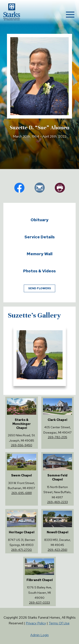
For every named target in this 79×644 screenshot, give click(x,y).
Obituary (39, 220)
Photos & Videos (39, 271)
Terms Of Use (59, 623)
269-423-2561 (57, 550)
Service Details (40, 237)
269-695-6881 (22, 493)
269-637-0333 (39, 602)
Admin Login (39, 635)
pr (60, 188)
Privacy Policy (36, 623)
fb (19, 188)
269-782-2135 (58, 437)
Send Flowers (40, 288)
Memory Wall (40, 254)
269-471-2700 (21, 550)
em (40, 188)
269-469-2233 (58, 502)
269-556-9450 (22, 445)
